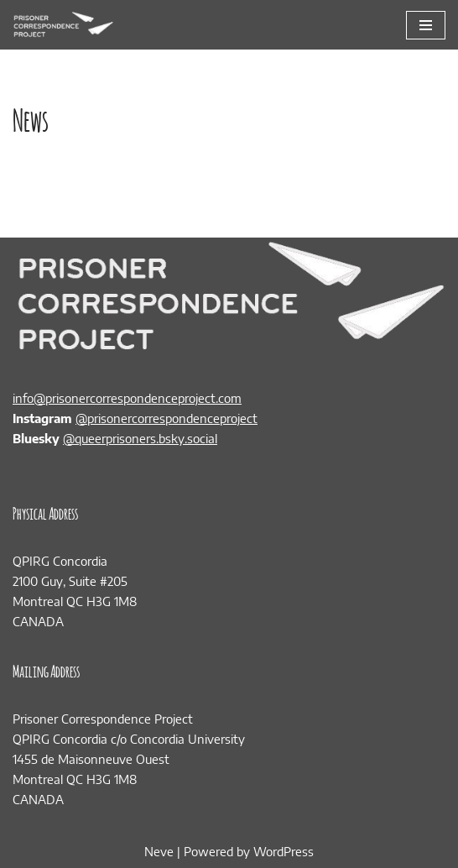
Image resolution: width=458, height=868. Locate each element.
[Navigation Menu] (426, 25)
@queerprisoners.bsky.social (140, 438)
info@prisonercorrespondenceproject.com (127, 398)
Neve (159, 851)
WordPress (284, 851)
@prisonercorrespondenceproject (167, 418)
